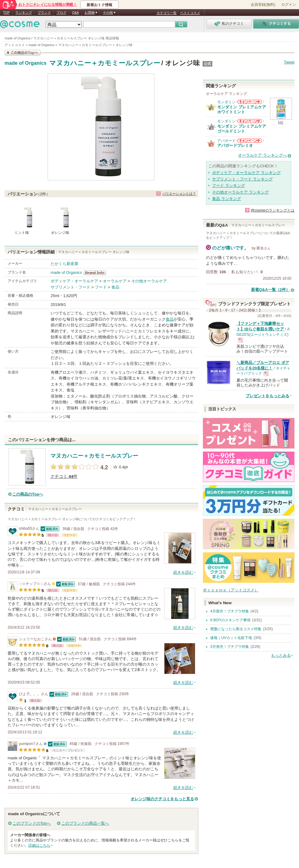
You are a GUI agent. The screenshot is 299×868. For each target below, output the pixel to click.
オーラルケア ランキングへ (262, 155)
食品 (115, 287)
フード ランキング (229, 185)
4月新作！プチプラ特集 (230, 611)
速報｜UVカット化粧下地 (231, 638)
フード (101, 287)
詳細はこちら (39, 845)
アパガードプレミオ (235, 145)
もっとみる (281, 655)
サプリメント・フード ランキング (242, 179)
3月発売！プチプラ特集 (230, 647)
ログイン (289, 5)
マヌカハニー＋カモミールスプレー (105, 63)
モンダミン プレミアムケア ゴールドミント (242, 129)
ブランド (44, 13)
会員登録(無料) (263, 5)
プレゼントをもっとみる (267, 396)
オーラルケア (115, 281)
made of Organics (25, 63)
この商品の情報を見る (23, 53)
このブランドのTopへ (32, 823)
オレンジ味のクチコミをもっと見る (162, 799)
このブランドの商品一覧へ (85, 823)
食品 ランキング (227, 199)
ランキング (24, 13)
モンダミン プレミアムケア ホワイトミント (242, 109)
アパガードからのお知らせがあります (249, 141)
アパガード (226, 141)
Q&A (76, 13)
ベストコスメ (190, 13)
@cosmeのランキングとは (272, 210)
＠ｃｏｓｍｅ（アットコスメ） (231, 590)
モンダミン (226, 102)
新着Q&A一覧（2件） (270, 290)
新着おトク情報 (99, 5)
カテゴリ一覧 (167, 13)
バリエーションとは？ (179, 194)
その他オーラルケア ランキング (240, 192)
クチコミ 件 (64, 476)
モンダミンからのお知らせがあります (249, 102)
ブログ (61, 13)
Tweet (289, 62)
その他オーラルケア (149, 281)
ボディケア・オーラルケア (74, 281)
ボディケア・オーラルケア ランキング (246, 173)
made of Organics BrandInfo (97, 273)
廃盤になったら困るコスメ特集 (236, 629)
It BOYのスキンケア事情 (230, 620)
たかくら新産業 (65, 264)
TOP (6, 13)
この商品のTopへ (28, 494)
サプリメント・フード (70, 287)
